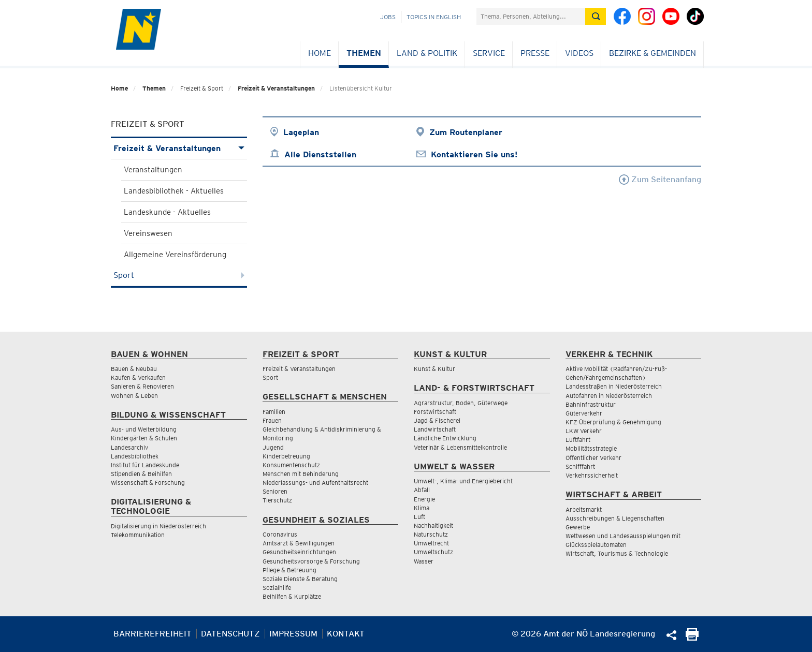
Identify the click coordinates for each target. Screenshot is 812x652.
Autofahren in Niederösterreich (609, 396)
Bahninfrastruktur (591, 404)
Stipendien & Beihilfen (141, 474)
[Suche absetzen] (596, 16)
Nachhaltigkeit (433, 525)
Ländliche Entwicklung (445, 438)
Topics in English (434, 17)
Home (320, 53)
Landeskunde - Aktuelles (167, 212)
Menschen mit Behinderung (301, 474)
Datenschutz (230, 634)
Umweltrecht (431, 543)
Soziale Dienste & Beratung (300, 579)
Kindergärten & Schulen (144, 438)
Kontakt (346, 634)
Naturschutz (431, 534)
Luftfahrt (578, 440)
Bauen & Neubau (134, 369)
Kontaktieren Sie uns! (474, 154)
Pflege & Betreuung (289, 570)
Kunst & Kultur (434, 369)
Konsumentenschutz (291, 465)
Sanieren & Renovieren (142, 386)
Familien (274, 412)
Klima (422, 508)
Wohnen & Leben (134, 396)
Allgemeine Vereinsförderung (175, 255)
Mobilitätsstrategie (591, 448)
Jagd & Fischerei (437, 420)
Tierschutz (277, 500)
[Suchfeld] (531, 16)
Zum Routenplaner (466, 132)
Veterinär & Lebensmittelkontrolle (460, 447)
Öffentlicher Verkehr (593, 458)
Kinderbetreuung (286, 456)
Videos (579, 53)
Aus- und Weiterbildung (144, 429)
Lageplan (301, 132)
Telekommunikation (138, 535)
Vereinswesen (148, 233)
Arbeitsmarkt (584, 509)
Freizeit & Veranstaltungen (276, 88)
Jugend (273, 447)
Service (489, 53)
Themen (364, 53)
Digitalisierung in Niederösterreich (158, 526)
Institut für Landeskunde (145, 465)
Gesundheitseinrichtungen (299, 552)
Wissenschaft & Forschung (148, 483)
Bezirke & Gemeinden (653, 53)
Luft (419, 517)
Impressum (293, 634)
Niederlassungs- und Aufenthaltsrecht (315, 483)
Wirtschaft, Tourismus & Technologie (617, 553)
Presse (535, 53)
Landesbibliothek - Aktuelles (174, 191)
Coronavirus (280, 534)
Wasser (424, 561)
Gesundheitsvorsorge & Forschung (311, 561)
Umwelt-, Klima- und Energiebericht (463, 481)
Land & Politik (427, 53)
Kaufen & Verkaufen (138, 377)
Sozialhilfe (277, 588)
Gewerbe (578, 527)
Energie (424, 499)
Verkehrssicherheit (592, 475)
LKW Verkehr (584, 431)
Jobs (388, 17)
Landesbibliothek (135, 456)
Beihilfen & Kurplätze (292, 596)
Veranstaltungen (153, 170)
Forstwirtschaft (435, 412)
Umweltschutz (433, 552)
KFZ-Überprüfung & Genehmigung (613, 422)
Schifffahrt (580, 466)
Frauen (272, 420)
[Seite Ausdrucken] (692, 638)
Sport (179, 275)
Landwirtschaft (435, 429)
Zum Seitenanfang (660, 179)
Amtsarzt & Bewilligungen (299, 543)
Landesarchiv (129, 447)
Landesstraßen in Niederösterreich (614, 386)
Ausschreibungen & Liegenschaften (615, 518)
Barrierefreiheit (153, 634)
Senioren (275, 491)
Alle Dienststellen (320, 154)
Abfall (422, 490)
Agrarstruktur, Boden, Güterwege (461, 403)
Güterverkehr (584, 413)
